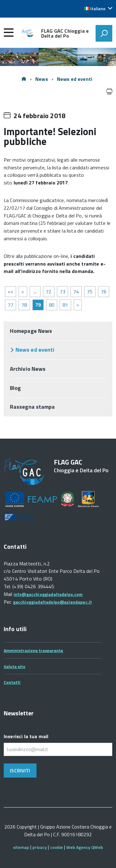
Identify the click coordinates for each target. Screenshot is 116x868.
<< (11, 291)
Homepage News (31, 331)
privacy (40, 847)
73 (62, 291)
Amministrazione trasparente (33, 650)
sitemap (21, 847)
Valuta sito (15, 666)
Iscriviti (20, 771)
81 (65, 305)
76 (104, 291)
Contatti (12, 682)
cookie (56, 847)
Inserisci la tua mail (26, 736)
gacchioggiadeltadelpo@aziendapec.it (53, 602)
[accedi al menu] (9, 32)
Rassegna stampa (32, 407)
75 (90, 291)
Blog (15, 388)
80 (52, 305)
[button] (98, 9)
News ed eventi (75, 79)
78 (24, 305)
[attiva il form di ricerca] (104, 33)
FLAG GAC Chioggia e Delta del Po (65, 33)
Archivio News (28, 369)
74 (76, 291)
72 (49, 291)
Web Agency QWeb (85, 847)
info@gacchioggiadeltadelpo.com (48, 594)
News (42, 79)
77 (11, 305)
